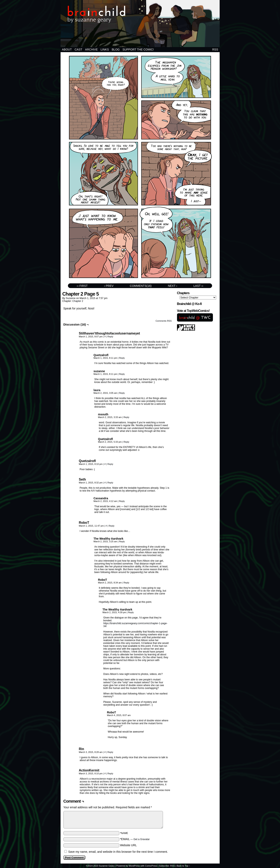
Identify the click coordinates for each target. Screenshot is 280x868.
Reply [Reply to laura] (122, 393)
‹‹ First (82, 286)
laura (97, 390)
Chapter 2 (78, 301)
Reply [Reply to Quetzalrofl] (122, 358)
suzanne (71, 298)
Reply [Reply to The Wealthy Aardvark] (122, 541)
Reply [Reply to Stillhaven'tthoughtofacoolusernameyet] (110, 337)
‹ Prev (109, 286)
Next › (173, 286)
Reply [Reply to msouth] (126, 417)
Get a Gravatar (142, 839)
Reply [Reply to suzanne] (122, 374)
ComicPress (151, 866)
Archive (91, 50)
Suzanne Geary (107, 866)
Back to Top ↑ (183, 866)
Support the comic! (138, 50)
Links (105, 50)
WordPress (134, 866)
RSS (215, 50)
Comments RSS (164, 321)
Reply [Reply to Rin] (110, 752)
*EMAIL (135, 839)
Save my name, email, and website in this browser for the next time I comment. (118, 852)
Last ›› (198, 286)
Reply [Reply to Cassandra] (122, 501)
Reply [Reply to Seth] (110, 483)
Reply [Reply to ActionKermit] (110, 773)
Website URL (128, 845)
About (67, 50)
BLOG (116, 50)
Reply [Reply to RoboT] (112, 526)
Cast (78, 50)
